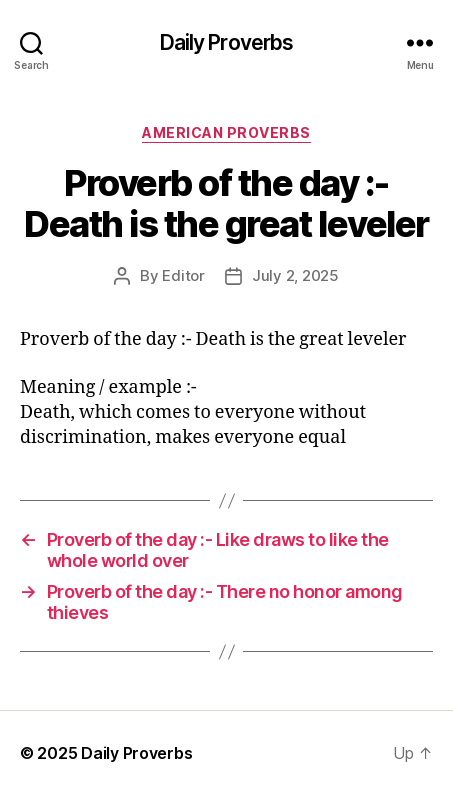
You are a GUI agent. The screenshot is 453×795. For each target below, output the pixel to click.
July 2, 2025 (295, 275)
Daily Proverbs (227, 42)
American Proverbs (226, 132)
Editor (183, 275)
